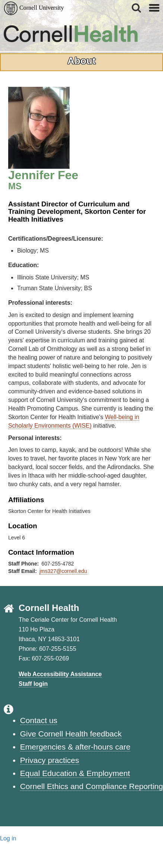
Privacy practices (50, 760)
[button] (137, 8)
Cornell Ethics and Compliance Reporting (92, 786)
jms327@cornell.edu (63, 571)
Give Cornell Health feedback (71, 734)
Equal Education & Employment (75, 773)
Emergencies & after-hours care (75, 747)
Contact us (39, 720)
